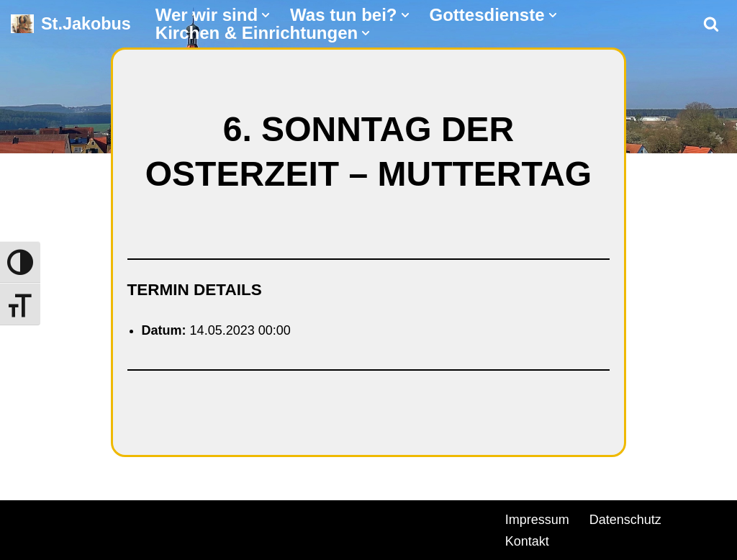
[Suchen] (711, 24)
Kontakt (527, 541)
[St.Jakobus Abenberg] (71, 24)
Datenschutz (625, 520)
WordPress (175, 518)
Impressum (537, 520)
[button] (266, 15)
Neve (26, 518)
